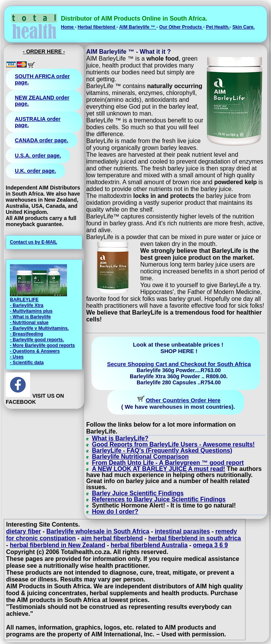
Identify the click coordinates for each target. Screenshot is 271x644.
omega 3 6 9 (210, 545)
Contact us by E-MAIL (33, 242)
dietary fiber (24, 531)
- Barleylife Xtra (27, 305)
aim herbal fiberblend (112, 538)
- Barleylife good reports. (37, 340)
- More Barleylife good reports (42, 345)
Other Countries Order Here (183, 400)
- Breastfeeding (26, 334)
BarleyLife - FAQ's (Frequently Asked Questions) (162, 450)
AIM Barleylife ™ (138, 27)
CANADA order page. (41, 140)
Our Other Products (181, 27)
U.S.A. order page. (38, 156)
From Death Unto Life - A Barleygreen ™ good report (168, 463)
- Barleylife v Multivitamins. (39, 328)
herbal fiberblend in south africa (194, 538)
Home (68, 27)
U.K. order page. (35, 171)
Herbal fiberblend (97, 27)
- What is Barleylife (30, 317)
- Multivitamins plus (31, 311)
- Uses (17, 357)
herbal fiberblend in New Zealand (58, 545)
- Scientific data (27, 363)
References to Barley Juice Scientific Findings (159, 499)
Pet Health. (218, 27)
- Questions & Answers (35, 351)
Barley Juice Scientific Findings (138, 493)
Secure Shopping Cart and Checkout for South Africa (179, 364)
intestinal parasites (183, 531)
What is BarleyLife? (120, 438)
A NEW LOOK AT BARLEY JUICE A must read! (158, 469)
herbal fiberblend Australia (149, 545)
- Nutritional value (29, 323)
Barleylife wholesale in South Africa (98, 531)
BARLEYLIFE (24, 300)
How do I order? (115, 512)
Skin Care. (243, 27)
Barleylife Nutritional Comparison (140, 457)
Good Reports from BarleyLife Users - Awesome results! (173, 444)
